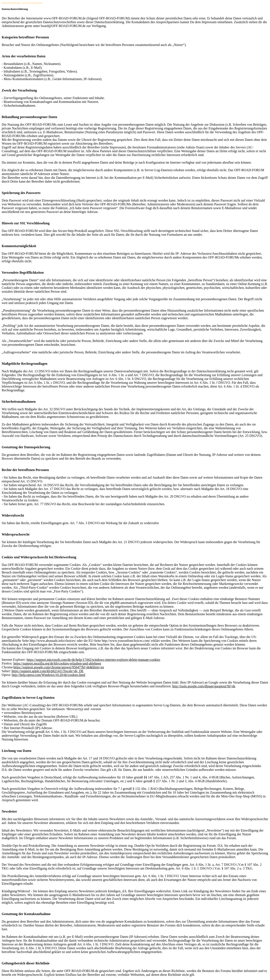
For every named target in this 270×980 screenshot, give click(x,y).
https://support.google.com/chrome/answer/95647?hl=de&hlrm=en (59, 667)
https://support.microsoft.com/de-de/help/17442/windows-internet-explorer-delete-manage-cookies (93, 660)
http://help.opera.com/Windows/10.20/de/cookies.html (49, 675)
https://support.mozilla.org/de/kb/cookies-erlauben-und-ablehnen (57, 663)
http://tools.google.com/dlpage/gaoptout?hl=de (204, 686)
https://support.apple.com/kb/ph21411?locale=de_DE (48, 671)
